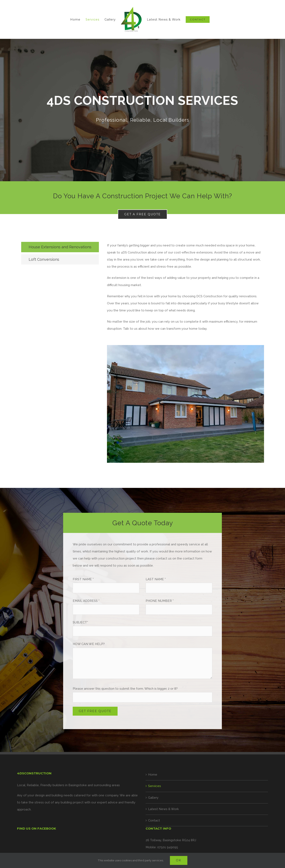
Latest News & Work (163, 809)
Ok (179, 860)
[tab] (60, 247)
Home (153, 775)
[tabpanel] (185, 354)
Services (155, 786)
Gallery (153, 798)
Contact (154, 820)
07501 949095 (168, 847)
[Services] (142, 110)
